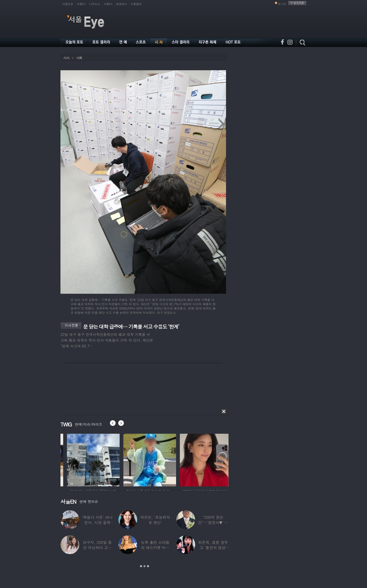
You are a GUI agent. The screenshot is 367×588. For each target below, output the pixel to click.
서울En (108, 4)
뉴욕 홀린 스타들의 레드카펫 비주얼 (155, 547)
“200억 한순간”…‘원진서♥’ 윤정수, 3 (213, 522)
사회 (79, 58)
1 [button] (141, 566)
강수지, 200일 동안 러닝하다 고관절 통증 (97, 547)
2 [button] (144, 566)
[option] (62, 459)
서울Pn (81, 4)
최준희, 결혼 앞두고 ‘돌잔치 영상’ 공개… (213, 547)
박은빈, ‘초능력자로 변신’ (155, 520)
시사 (66, 58)
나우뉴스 (95, 4)
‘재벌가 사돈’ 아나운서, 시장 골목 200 (97, 522)
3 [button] (148, 566)
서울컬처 (136, 4)
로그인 (282, 4)
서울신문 (68, 4)
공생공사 (122, 4)
